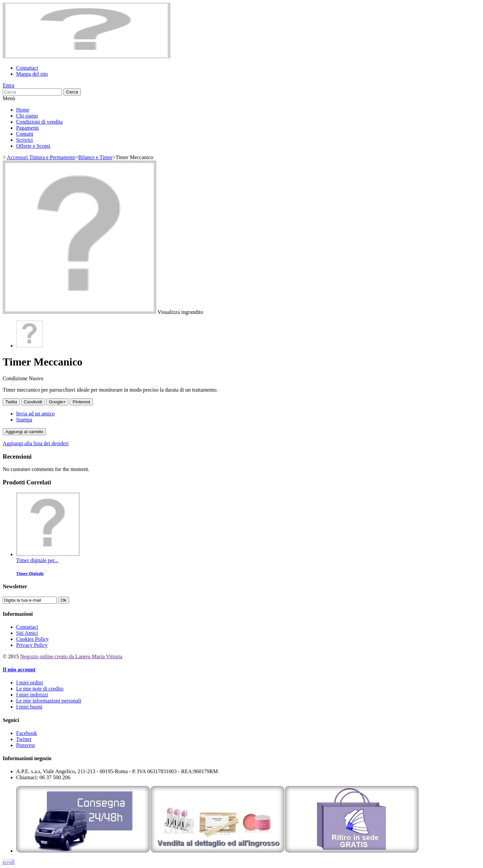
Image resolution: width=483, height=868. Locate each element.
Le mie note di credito (40, 689)
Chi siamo (27, 116)
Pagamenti (28, 128)
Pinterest (81, 402)
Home (23, 110)
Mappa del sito (32, 74)
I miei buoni (29, 707)
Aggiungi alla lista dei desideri (36, 443)
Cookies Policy (32, 639)
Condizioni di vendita (39, 122)
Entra (9, 85)
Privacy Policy (32, 645)
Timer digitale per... (37, 560)
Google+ (58, 402)
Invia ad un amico (35, 414)
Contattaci (27, 68)
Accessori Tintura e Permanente (41, 157)
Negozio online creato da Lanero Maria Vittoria (71, 656)
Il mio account (19, 670)
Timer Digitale (30, 573)
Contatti (25, 134)
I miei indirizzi (32, 695)
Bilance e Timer (95, 157)
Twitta (11, 402)
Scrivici (24, 140)
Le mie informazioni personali (49, 701)
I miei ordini (30, 683)
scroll (9, 862)
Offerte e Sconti (33, 146)
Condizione (16, 378)
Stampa (24, 420)
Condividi (33, 402)
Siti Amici (27, 633)
